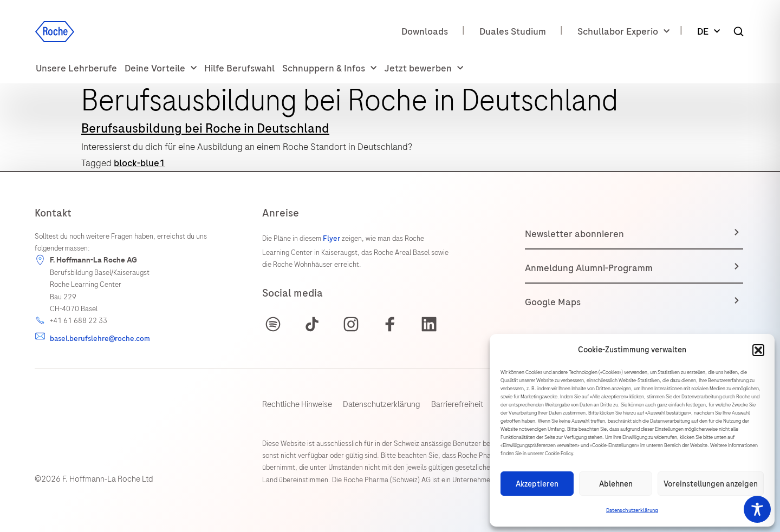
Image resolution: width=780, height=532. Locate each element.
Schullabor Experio (623, 32)
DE (708, 32)
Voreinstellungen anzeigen (711, 484)
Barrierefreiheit (457, 404)
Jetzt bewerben (424, 68)
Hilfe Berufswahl (239, 68)
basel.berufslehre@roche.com (100, 339)
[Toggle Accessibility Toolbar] (757, 509)
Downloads (425, 31)
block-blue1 (139, 163)
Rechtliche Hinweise (297, 404)
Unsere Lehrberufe (76, 68)
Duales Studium (513, 31)
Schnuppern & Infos (329, 68)
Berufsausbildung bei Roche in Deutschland (205, 128)
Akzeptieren (537, 484)
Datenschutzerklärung (632, 510)
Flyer (332, 238)
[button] (758, 350)
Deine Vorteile (161, 68)
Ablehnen (616, 484)
